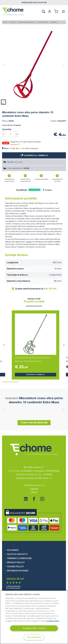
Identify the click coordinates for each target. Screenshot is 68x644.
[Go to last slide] (4, 345)
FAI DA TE (13, 22)
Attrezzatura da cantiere (26, 22)
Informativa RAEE (16, 571)
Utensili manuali (43, 22)
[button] (3, 102)
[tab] (10, 382)
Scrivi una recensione (34, 423)
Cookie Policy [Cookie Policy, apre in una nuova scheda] (53, 621)
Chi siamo (12, 550)
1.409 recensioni (13, 586)
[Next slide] (64, 65)
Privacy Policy (15, 562)
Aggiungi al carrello (36, 375)
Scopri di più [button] (15, 144)
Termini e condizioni (18, 558)
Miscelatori (54, 22)
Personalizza (34, 637)
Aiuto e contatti (16, 554)
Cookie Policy (14, 567)
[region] (34, 617)
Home (5, 22)
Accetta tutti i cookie (34, 628)
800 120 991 (50, 289)
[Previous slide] (4, 65)
